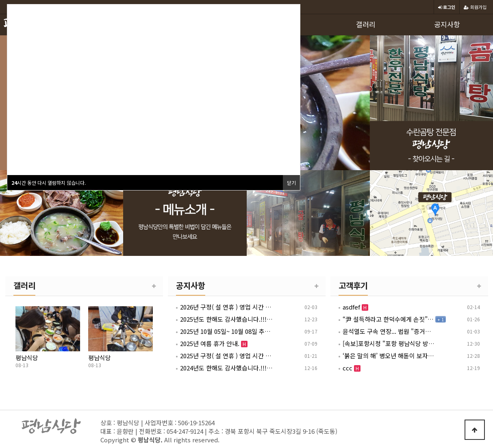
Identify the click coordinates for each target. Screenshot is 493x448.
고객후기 (353, 285)
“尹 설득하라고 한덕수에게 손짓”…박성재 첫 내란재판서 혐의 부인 (389, 319)
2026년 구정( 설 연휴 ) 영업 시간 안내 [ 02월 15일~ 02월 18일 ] (226, 307)
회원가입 (475, 7)
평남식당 (27, 357)
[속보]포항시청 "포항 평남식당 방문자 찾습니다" (389, 344)
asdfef (355, 307)
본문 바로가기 (0, 0)
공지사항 (447, 24)
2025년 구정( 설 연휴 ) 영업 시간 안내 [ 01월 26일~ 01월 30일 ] (226, 356)
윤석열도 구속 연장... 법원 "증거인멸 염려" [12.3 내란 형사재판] (389, 331)
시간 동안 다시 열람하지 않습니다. (49, 183)
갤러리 (366, 24)
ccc (352, 368)
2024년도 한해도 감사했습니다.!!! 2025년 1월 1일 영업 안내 (226, 368)
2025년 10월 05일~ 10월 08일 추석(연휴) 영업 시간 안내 (226, 331)
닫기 (291, 183)
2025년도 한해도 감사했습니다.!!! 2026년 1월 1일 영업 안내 (226, 319)
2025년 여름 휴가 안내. (214, 344)
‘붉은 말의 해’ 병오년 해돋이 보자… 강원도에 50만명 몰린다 (389, 356)
